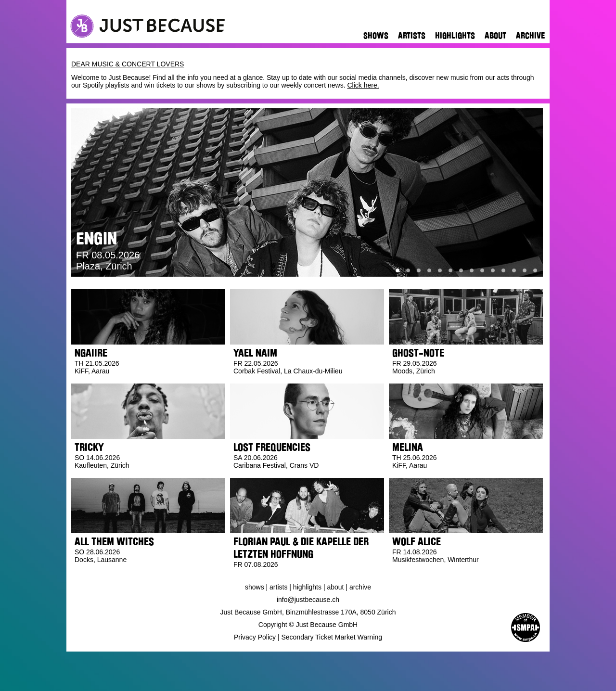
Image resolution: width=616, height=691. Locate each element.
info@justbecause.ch (308, 600)
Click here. (363, 85)
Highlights (455, 36)
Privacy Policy (255, 637)
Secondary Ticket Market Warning (332, 637)
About (495, 36)
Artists (412, 36)
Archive (530, 36)
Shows (376, 36)
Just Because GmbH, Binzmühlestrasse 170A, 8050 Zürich (308, 612)
